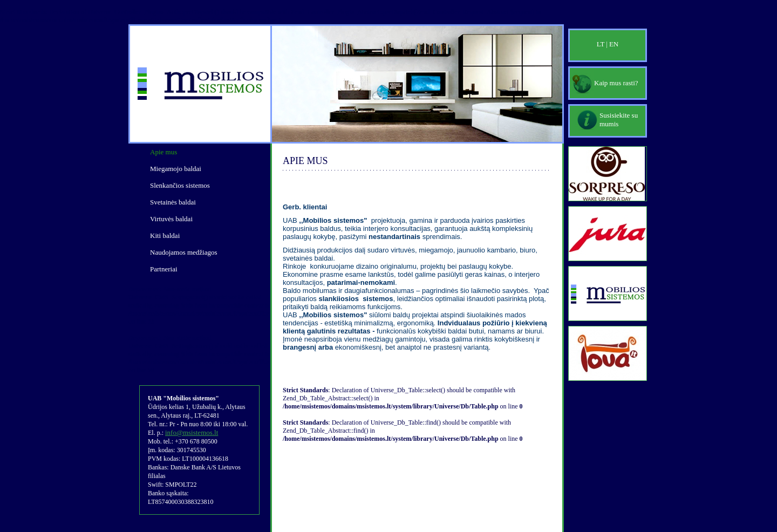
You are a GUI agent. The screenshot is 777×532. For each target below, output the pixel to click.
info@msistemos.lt (192, 432)
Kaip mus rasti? (616, 83)
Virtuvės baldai (171, 219)
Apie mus (163, 152)
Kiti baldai (165, 236)
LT (601, 44)
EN (614, 44)
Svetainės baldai (173, 202)
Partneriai (164, 269)
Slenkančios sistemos (180, 185)
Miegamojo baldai (176, 169)
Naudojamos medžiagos (184, 252)
